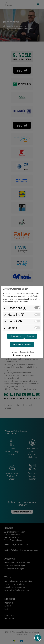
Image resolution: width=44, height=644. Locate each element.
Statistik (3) (15, 314)
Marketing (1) (16, 307)
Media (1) (14, 321)
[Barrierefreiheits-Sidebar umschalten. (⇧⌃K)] (38, 638)
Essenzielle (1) (17, 301)
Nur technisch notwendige (22, 337)
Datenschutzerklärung (27, 345)
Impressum (14, 345)
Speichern (31, 329)
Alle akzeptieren (15, 329)
